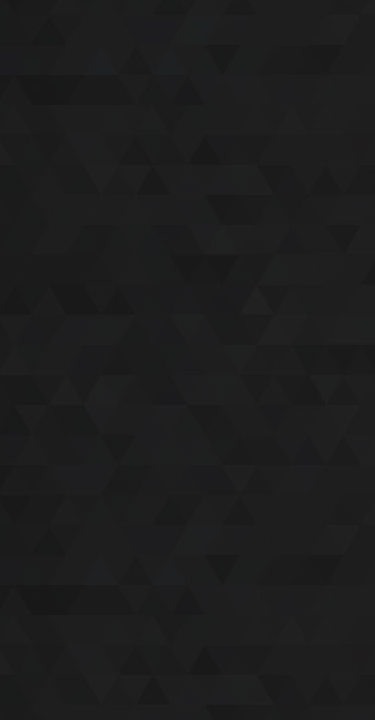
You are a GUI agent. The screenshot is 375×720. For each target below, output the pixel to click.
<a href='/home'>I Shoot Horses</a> (187, 360)
